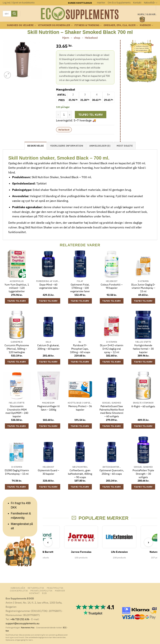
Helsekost (91, 38)
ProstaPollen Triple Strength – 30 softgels (143, 474)
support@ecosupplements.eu (23, 623)
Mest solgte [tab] (125, 146)
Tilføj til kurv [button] (17, 301)
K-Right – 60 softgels (143, 406)
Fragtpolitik (55, 588)
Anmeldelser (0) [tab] (100, 146)
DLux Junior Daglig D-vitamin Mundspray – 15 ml (143, 288)
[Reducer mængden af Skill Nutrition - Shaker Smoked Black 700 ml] (58, 115)
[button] (19, 3)
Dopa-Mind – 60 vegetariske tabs (48, 286)
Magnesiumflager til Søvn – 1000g (48, 408)
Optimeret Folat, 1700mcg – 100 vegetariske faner (80, 288)
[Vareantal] (64, 115)
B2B (44, 593)
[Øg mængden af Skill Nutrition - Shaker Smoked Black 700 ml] (70, 115)
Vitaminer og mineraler (55, 25)
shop (77, 38)
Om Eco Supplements (119, 3)
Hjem (66, 38)
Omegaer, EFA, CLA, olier (121, 25)
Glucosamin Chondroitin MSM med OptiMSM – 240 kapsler (17, 411)
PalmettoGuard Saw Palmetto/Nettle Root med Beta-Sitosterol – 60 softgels (112, 411)
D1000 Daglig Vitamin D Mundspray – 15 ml (17, 472)
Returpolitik (36, 588)
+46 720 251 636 (20, 619)
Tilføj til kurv (91, 115)
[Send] (14, 14)
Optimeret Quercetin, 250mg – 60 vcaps (112, 472)
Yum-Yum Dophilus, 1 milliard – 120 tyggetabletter (17, 288)
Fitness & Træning (88, 25)
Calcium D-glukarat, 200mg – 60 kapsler (48, 347)
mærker (101, 3)
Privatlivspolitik (41, 591)
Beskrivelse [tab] (36, 146)
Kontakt (137, 3)
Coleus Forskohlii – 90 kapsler (112, 286)
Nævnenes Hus (28, 628)
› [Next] (149, 542)
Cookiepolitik (19, 591)
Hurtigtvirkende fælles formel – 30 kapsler (143, 349)
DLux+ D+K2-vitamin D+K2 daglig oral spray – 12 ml (112, 349)
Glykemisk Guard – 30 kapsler (48, 472)
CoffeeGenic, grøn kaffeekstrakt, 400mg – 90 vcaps (80, 474)
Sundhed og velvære (22, 25)
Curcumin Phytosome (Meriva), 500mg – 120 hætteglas (17, 349)
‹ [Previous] (48, 542)
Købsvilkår (151, 3)
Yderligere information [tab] (67, 146)
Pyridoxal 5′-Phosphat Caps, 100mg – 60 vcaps (80, 349)
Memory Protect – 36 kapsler (80, 408)
